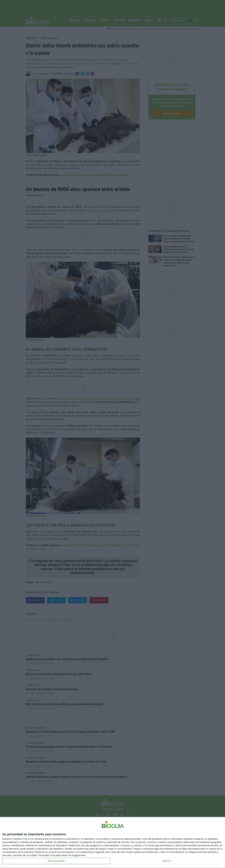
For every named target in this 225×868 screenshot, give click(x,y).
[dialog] (112, 843)
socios (31, 839)
